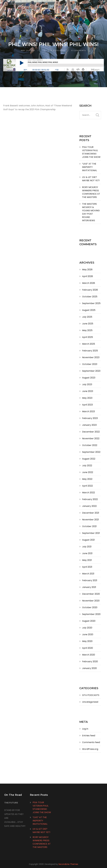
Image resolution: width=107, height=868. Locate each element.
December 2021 (91, 513)
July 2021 (87, 547)
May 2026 (87, 270)
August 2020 (89, 621)
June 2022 (88, 472)
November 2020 (91, 601)
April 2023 (87, 405)
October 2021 (89, 526)
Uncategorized (90, 702)
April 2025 (88, 337)
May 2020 (87, 641)
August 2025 (89, 310)
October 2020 (90, 607)
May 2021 (87, 560)
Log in (85, 729)
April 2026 (88, 276)
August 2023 (89, 378)
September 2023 (91, 371)
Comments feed (91, 742)
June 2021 (87, 553)
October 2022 (90, 445)
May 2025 (87, 330)
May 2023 (87, 398)
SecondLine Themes (68, 864)
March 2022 (88, 493)
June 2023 (88, 391)
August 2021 (88, 540)
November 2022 (91, 438)
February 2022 (90, 499)
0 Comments (79, 50)
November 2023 (91, 357)
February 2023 (90, 418)
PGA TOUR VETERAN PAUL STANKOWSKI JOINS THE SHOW (91, 152)
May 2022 (87, 479)
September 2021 (91, 533)
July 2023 (87, 384)
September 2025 (91, 303)
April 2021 (87, 567)
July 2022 (87, 466)
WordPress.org (90, 749)
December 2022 (91, 432)
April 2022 (87, 486)
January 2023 (89, 425)
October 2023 (90, 364)
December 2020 (91, 594)
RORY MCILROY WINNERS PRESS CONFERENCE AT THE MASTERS (91, 192)
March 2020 (89, 655)
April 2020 (88, 648)
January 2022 (89, 506)
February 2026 (90, 290)
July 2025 (87, 317)
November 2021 (90, 520)
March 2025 (89, 344)
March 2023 (88, 411)
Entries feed (89, 736)
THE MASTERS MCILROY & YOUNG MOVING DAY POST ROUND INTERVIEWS (91, 212)
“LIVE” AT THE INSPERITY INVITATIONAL (90, 167)
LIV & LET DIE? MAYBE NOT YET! (91, 179)
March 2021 (88, 574)
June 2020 (88, 634)
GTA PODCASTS (56, 50)
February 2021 (90, 580)
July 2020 (87, 628)
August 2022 (89, 459)
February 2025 (90, 351)
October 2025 (90, 297)
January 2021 (89, 587)
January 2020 (89, 668)
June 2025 (88, 324)
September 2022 (91, 452)
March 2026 (89, 283)
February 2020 (90, 661)
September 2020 (91, 614)
